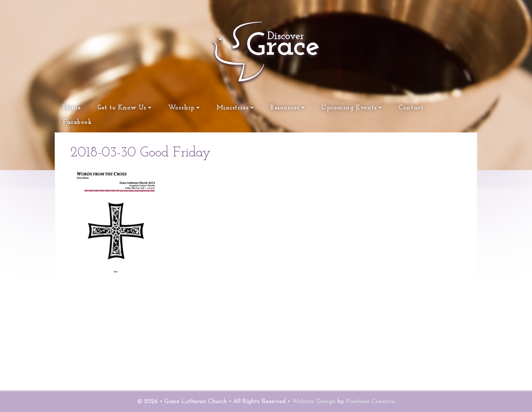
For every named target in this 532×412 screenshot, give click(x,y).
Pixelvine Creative (371, 402)
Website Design (314, 402)
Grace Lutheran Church (203, 85)
